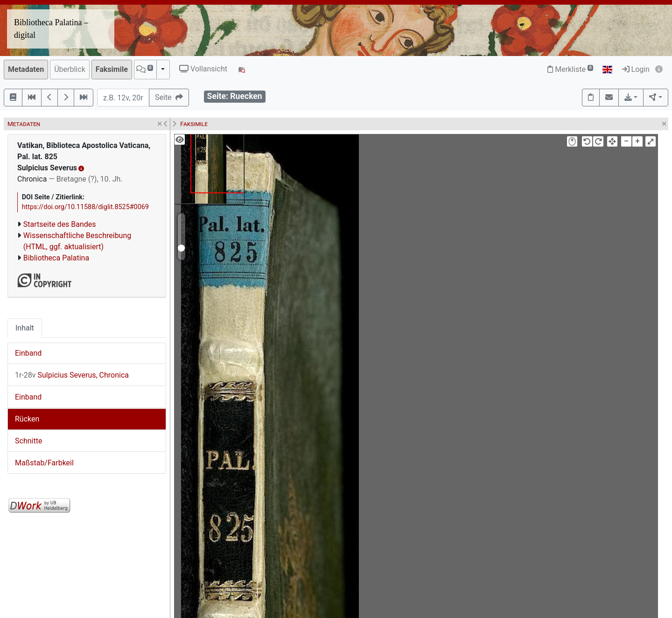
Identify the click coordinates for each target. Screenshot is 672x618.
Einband (28, 353)
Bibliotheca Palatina (56, 258)
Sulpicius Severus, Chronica (72, 375)
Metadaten (26, 69)
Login (636, 69)
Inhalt (25, 328)
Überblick (70, 69)
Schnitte (28, 441)
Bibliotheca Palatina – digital (51, 29)
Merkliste (570, 69)
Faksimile (112, 69)
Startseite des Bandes (60, 224)
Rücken (27, 419)
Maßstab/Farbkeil (44, 463)
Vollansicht (203, 69)
